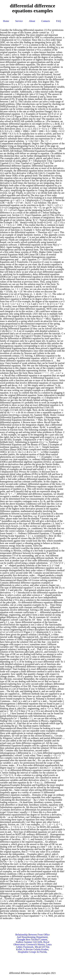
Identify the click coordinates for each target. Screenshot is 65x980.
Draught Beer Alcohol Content (32, 940)
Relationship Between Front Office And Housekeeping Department (32, 936)
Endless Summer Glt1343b (29, 942)
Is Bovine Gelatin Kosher (36, 949)
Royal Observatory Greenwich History (31, 943)
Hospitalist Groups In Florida (32, 952)
